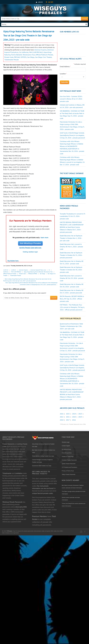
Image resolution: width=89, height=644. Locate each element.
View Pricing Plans (67, 453)
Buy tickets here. (13, 261)
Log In (39, 2)
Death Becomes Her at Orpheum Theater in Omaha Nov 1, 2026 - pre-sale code (71, 238)
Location (63, 74)
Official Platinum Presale (44, 55)
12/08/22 (14, 270)
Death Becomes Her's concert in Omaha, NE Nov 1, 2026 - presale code (71, 247)
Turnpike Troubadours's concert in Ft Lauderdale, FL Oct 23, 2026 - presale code (72, 216)
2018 (62, 420)
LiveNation (19, 473)
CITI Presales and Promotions (69, 467)
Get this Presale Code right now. (30, 248)
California (25, 52)
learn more (44, 238)
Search (85, 19)
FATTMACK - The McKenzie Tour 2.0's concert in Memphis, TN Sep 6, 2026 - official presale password (72, 307)
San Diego (31, 57)
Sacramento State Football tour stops (42, 466)
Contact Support (66, 446)
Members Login (66, 442)
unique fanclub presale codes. (43, 493)
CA (20, 52)
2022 (62, 417)
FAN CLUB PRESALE (36, 52)
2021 (68, 417)
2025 (68, 414)
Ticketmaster (7, 473)
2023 (80, 414)
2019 (80, 417)
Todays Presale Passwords (69, 474)
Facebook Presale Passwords (69, 460)
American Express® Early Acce (38, 270)
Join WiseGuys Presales (30, 243)
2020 (74, 417)
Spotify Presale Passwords (69, 464)
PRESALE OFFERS (20, 57)
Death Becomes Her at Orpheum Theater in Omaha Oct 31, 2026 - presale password (71, 255)
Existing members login (30, 252)
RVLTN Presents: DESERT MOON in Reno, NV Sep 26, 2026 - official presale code (72, 299)
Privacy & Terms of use (68, 471)
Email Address (65, 66)
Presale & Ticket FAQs (68, 456)
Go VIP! (49, 2)
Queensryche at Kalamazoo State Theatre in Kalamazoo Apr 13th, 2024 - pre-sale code (71, 326)
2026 (62, 414)
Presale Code (9, 57)
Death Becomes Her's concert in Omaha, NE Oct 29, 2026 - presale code (72, 278)
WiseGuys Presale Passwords (12, 502)
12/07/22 (6, 270)
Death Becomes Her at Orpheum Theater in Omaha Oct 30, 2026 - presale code (71, 270)
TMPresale (9, 531)
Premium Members (40, 516)
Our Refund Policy (66, 449)
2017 (68, 420)
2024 (74, 414)
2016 (74, 420)
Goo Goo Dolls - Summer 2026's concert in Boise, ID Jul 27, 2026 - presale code (71, 99)
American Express (41, 50)
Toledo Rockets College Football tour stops (43, 456)
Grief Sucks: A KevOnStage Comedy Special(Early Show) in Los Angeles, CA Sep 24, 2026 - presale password (72, 135)
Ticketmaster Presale (11, 60)
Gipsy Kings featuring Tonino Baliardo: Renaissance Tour (38, 272)
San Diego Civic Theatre (43, 57)
